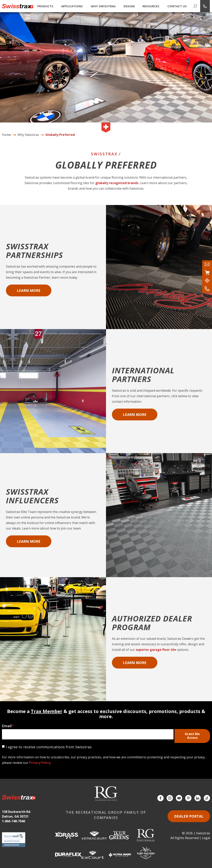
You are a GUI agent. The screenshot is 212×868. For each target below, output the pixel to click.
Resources (151, 6)
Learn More (29, 290)
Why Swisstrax (103, 6)
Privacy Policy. (40, 763)
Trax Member (47, 711)
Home (6, 135)
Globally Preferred (60, 135)
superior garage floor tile (156, 650)
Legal (206, 838)
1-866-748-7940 (14, 821)
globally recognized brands (117, 183)
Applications (72, 6)
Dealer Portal (189, 816)
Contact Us (177, 6)
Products (45, 6)
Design (129, 6)
